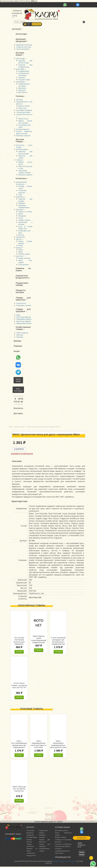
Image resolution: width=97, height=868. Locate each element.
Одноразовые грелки (24, 324)
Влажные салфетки (23, 136)
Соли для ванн (24, 265)
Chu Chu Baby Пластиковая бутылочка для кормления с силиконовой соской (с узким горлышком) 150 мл (19, 645)
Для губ (21, 235)
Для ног (20, 240)
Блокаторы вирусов (23, 318)
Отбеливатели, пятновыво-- (24, 75)
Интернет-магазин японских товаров (65, 863)
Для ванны (22, 88)
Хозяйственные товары (23, 329)
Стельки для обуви (23, 113)
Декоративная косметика (21, 183)
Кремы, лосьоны (24, 259)
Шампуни (22, 204)
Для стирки (21, 69)
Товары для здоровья (23, 311)
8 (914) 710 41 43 (18, 401)
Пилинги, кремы (24, 254)
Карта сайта (59, 854)
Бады (18, 316)
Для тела (20, 256)
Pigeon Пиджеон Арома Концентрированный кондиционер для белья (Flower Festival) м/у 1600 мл (39, 643)
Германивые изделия (24, 320)
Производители (63, 859)
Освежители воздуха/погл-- (23, 277)
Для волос (21, 197)
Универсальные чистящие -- (24, 85)
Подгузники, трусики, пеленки (24, 172)
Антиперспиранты (23, 130)
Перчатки (20, 336)
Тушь (20, 195)
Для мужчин (21, 237)
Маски (21, 214)
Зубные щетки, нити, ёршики (25, 122)
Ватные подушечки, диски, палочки (24, 133)
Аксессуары (21, 34)
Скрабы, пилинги (24, 221)
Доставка (18, 415)
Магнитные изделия (23, 322)
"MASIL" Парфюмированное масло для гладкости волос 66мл (39, 746)
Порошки (22, 78)
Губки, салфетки (22, 334)
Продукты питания (21, 292)
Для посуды (21, 59)
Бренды (17, 342)
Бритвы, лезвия (24, 106)
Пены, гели (22, 108)
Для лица (20, 210)
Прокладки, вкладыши (24, 110)
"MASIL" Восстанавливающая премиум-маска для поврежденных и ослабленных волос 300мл (19, 748)
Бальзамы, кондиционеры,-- (24, 207)
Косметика (22, 179)
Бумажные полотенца (24, 45)
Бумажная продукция (22, 40)
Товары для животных (23, 299)
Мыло (20, 252)
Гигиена (20, 96)
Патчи (21, 218)
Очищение (22, 216)
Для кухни (22, 90)
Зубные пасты (23, 119)
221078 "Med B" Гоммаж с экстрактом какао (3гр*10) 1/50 (19, 687)
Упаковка (20, 338)
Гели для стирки (24, 80)
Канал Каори (18, 381)
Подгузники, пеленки (24, 306)
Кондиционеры (24, 71)
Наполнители (21, 304)
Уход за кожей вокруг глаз (25, 228)
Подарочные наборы (22, 285)
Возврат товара (60, 839)
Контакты (18, 409)
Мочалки (19, 100)
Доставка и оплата (61, 832)
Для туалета (23, 93)
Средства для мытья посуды (25, 62)
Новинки (18, 347)
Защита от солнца (25, 212)
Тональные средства (22, 192)
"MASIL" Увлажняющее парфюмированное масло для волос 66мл (58, 746)
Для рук (20, 248)
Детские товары (20, 141)
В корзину (37, 24)
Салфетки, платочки (24, 47)
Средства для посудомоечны (25, 66)
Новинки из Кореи (23, 270)
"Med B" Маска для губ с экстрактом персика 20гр (19, 790)
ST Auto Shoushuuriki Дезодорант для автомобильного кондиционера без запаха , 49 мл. (58, 643)
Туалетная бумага (23, 49)
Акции (17, 352)
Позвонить (82, 839)
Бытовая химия (20, 54)
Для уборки (21, 82)
